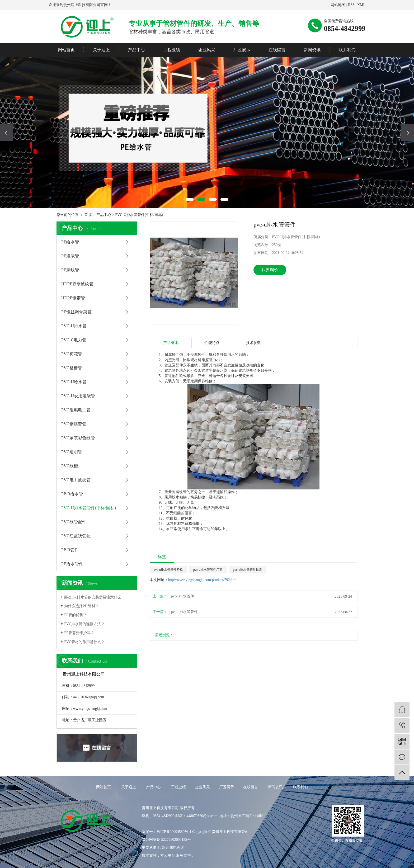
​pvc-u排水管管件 (185, 612)
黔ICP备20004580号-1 (174, 832)
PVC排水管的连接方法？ (84, 624)
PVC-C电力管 (74, 340)
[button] (190, 199)
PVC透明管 (72, 452)
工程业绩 (172, 50)
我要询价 (270, 270)
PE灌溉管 (70, 256)
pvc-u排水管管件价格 (168, 570)
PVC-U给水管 (74, 382)
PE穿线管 (70, 270)
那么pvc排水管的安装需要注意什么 (93, 597)
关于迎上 (101, 50)
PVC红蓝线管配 (76, 536)
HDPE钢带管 (73, 298)
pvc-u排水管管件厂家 (208, 570)
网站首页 (66, 50)
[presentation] (7, 133)
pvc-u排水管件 (183, 596)
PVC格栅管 (72, 368)
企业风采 (207, 50)
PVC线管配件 (74, 522)
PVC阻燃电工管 (76, 410)
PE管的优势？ (76, 615)
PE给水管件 (72, 564)
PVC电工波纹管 (76, 480)
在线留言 (277, 50)
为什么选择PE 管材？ (82, 606)
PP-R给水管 (72, 494)
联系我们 (347, 50)
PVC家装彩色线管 (78, 438)
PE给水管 (70, 242)
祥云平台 (168, 855)
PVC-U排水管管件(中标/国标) (139, 215)
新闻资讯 (312, 50)
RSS (351, 5)
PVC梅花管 (72, 354)
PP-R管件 (70, 550)
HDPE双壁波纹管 (77, 284)
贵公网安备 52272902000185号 (166, 840)
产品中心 (137, 50)
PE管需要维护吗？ (79, 633)
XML (361, 5)
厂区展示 (242, 50)
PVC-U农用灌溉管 (78, 396)
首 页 (88, 215)
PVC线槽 (70, 466)
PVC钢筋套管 (74, 424)
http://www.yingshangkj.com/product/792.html (203, 580)
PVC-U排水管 (74, 326)
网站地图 (338, 5)
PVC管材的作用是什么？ (84, 642)
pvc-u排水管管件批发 (248, 570)
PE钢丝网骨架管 (76, 312)
